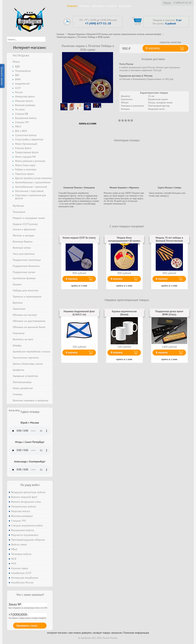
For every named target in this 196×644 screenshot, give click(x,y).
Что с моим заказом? (30, 594)
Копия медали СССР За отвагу (79, 238)
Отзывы (84, 6)
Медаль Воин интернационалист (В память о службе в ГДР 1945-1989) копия (124, 242)
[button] (49, 39)
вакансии (117, 633)
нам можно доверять (80, 633)
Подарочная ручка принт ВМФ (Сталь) (169, 313)
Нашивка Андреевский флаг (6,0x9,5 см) (79, 313)
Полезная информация (136, 633)
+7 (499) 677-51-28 (182, 3)
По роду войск (30, 485)
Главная (72, 6)
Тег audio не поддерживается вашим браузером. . (30, 431)
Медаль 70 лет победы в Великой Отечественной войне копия (169, 241)
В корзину (72, 279)
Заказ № (28, 604)
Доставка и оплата (104, 6)
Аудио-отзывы (30, 411)
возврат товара (102, 633)
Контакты (125, 6)
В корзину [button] (153, 48)
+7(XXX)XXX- (28, 614)
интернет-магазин (57, 633)
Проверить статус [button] (27, 626)
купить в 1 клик (88, 123)
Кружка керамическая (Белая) (124, 313)
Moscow (167, 3)
